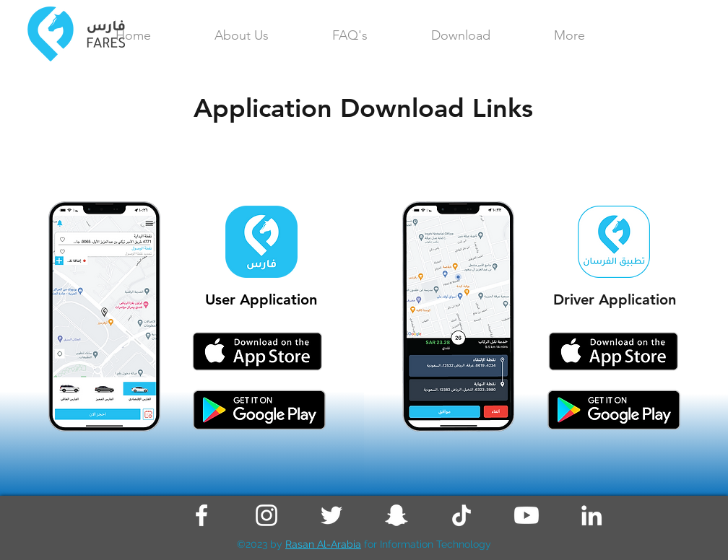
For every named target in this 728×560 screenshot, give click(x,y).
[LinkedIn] (591, 515)
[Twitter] (331, 515)
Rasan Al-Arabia (323, 544)
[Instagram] (266, 515)
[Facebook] (201, 515)
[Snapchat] (396, 515)
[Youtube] (526, 515)
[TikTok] (461, 515)
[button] (569, 35)
